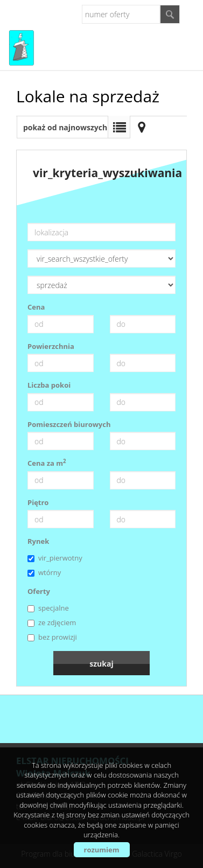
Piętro (38, 502)
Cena (36, 307)
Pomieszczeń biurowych (69, 424)
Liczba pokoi (49, 385)
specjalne (48, 608)
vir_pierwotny (55, 558)
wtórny (44, 572)
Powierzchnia (51, 346)
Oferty (39, 591)
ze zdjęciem (52, 622)
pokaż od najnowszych (65, 127)
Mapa (142, 127)
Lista (119, 127)
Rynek (38, 541)
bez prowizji (52, 637)
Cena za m (47, 463)
